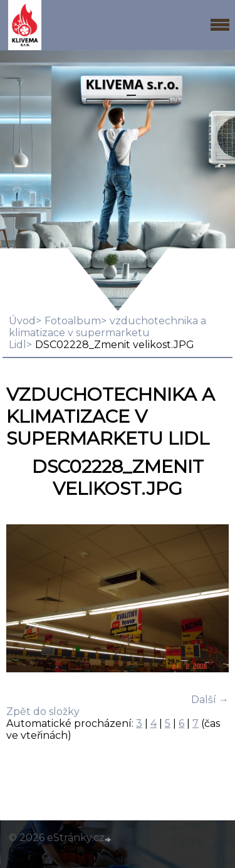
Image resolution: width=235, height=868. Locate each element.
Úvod (22, 321)
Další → (210, 700)
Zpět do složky (43, 712)
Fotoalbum (73, 321)
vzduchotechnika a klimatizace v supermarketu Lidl (107, 333)
